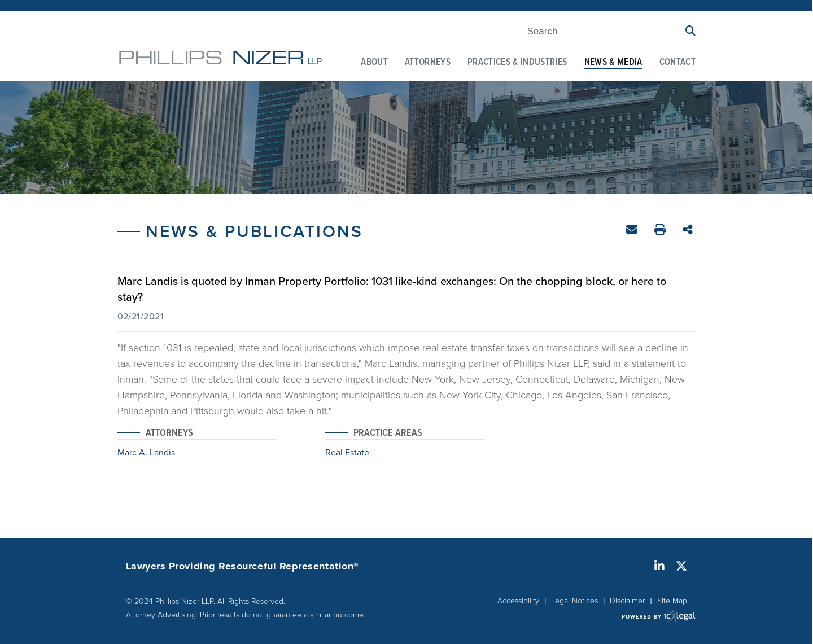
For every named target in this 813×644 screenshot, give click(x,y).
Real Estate (347, 453)
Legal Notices (574, 600)
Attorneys (428, 63)
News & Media (613, 63)
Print (661, 231)
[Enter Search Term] (606, 33)
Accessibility (518, 600)
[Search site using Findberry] (690, 31)
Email (633, 232)
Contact (677, 63)
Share (689, 231)
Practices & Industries (517, 63)
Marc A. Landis (146, 453)
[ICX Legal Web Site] (659, 616)
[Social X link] (681, 566)
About (374, 63)
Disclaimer (627, 600)
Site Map (672, 600)
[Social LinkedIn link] (659, 566)
